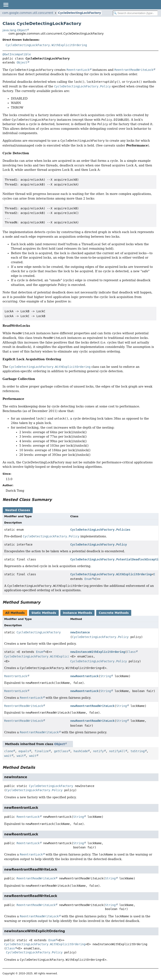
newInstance (80, 632)
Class (131, 652)
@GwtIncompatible (17, 54)
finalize (41, 751)
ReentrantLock (16, 676)
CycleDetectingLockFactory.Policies (100, 530)
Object (22, 62)
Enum (88, 579)
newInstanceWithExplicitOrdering (98, 652)
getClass (61, 751)
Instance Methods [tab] (77, 613)
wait (8, 756)
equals (24, 751)
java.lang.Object (15, 30)
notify (98, 751)
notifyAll (117, 751)
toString (138, 751)
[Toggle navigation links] (6, 5)
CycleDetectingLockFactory (80, 13)
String (106, 676)
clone (9, 751)
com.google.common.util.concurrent (28, 13)
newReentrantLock (84, 676)
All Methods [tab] (15, 613)
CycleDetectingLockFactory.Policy (99, 544)
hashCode (81, 751)
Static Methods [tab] (44, 613)
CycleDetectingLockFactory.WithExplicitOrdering (46, 45)
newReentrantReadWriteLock (92, 706)
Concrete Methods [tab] (114, 613)
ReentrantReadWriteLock (24, 706)
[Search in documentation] (135, 13)
